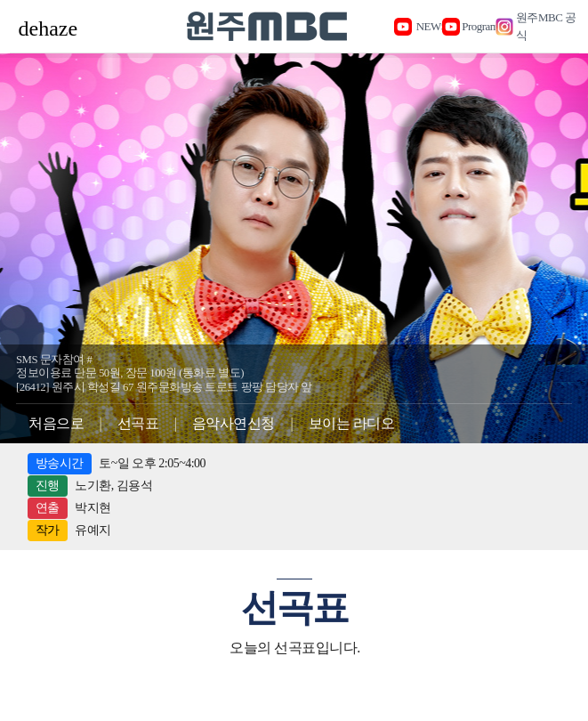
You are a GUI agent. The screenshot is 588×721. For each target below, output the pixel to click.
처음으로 (56, 423)
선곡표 (138, 423)
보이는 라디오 (352, 423)
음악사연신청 (234, 423)
